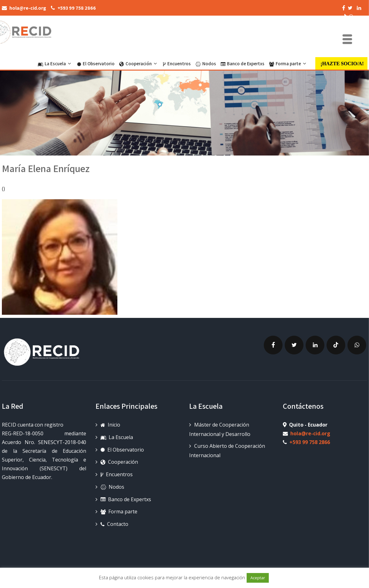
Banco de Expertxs (243, 64)
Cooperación (139, 64)
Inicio (110, 425)
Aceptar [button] (258, 578)
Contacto (114, 524)
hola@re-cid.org (310, 433)
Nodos (206, 64)
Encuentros (177, 64)
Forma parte (288, 64)
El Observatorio (96, 64)
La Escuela (55, 64)
